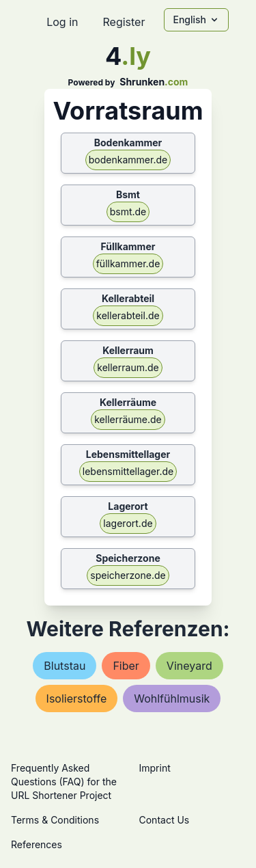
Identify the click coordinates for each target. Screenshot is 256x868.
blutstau (65, 666)
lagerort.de (128, 523)
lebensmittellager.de (128, 471)
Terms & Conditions (55, 820)
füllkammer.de (128, 263)
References (37, 844)
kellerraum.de (128, 367)
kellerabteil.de (128, 315)
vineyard (189, 666)
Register (124, 22)
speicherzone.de (128, 575)
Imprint (155, 768)
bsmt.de (128, 212)
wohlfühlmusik (172, 699)
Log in (62, 22)
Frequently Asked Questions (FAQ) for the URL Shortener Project (64, 782)
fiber (126, 666)
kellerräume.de (128, 419)
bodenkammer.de (128, 160)
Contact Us (165, 820)
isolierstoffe (77, 699)
